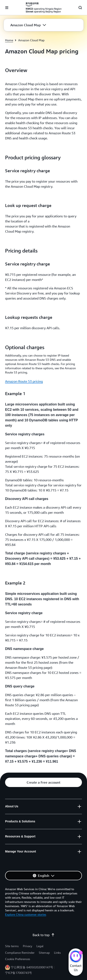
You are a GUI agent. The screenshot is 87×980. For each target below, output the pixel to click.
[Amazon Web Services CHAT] (76, 957)
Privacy (28, 946)
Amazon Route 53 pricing (24, 381)
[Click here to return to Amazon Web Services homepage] (43, 8)
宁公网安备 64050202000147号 (32, 967)
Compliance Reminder (20, 953)
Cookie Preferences (18, 959)
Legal (40, 946)
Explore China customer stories (26, 914)
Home (9, 40)
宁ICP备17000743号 (19, 973)
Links (57, 953)
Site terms (12, 946)
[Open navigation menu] (7, 8)
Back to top (44, 935)
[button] (28, 25)
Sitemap (44, 953)
